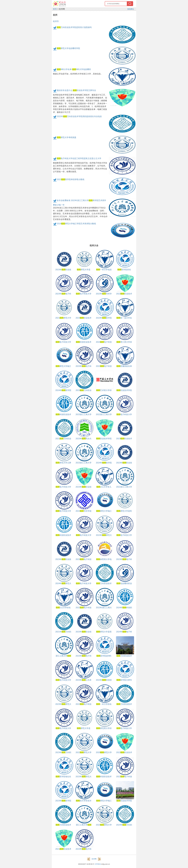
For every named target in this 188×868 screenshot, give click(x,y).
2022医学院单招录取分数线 (71, 179)
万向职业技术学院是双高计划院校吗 (74, 27)
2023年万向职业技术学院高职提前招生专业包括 (79, 116)
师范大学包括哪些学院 (68, 48)
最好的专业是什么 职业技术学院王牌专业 (76, 90)
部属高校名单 (124, 366)
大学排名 (98, 864)
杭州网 (94, 859)
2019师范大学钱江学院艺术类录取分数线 (76, 224)
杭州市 (56, 21)
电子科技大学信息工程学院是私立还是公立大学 (79, 158)
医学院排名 (124, 270)
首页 (55, 9)
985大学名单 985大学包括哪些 (74, 69)
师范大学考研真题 (66, 137)
